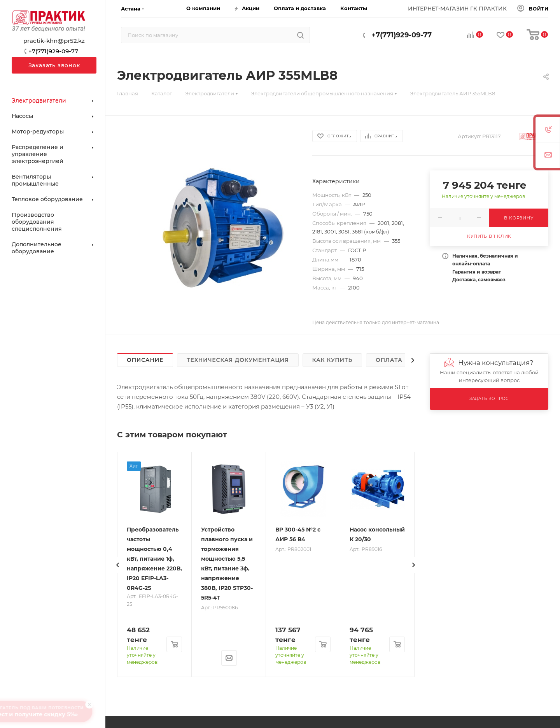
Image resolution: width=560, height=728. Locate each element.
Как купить (332, 360)
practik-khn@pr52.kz (54, 41)
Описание (145, 360)
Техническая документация (238, 360)
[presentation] (118, 565)
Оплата (389, 360)
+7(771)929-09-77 (402, 35)
